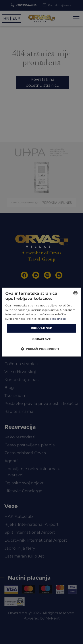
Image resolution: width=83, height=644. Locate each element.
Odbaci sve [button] (41, 339)
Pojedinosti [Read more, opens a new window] (58, 318)
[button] (41, 349)
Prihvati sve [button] (42, 328)
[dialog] (41, 322)
